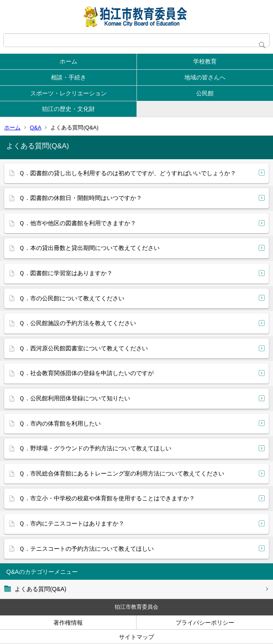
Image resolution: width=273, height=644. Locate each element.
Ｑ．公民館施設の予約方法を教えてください (77, 323)
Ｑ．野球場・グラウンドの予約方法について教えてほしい (95, 448)
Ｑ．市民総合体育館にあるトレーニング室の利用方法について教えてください (122, 473)
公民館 (205, 93)
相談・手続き (68, 77)
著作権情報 (68, 623)
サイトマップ (136, 637)
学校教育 (205, 61)
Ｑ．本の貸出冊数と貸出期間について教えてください (89, 248)
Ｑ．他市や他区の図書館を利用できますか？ (77, 223)
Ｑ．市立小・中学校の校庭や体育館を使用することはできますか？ (107, 498)
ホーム (68, 61)
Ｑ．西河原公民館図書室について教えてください (83, 348)
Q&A (35, 127)
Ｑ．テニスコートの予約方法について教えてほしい (86, 549)
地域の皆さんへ (205, 77)
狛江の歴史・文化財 (68, 109)
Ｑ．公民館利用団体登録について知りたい (75, 398)
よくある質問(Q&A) (41, 589)
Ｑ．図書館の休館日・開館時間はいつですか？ (80, 198)
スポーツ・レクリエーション (68, 93)
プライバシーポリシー (205, 623)
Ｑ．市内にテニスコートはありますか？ (72, 523)
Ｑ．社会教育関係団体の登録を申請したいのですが (86, 373)
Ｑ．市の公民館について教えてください (72, 298)
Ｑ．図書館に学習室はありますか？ (66, 273)
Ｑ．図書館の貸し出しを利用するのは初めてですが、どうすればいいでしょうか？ (127, 173)
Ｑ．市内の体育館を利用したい (60, 423)
